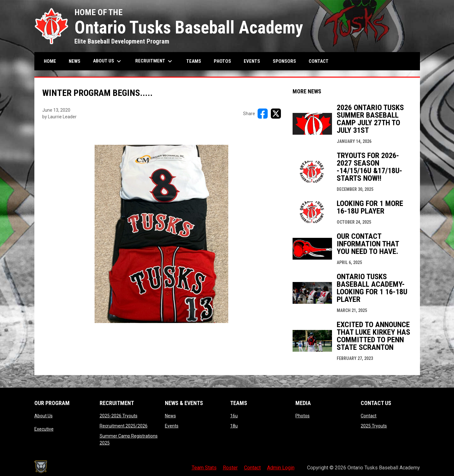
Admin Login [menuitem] (281, 468)
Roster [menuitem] (230, 468)
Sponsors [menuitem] (284, 61)
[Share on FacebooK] (263, 114)
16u (234, 416)
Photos (303, 416)
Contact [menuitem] (319, 61)
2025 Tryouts (374, 426)
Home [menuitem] (50, 61)
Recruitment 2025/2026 (124, 426)
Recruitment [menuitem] (154, 61)
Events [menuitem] (252, 61)
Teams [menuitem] (194, 61)
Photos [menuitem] (222, 61)
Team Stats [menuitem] (204, 468)
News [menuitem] (75, 61)
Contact (369, 416)
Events (172, 426)
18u (234, 426)
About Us (44, 416)
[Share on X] (276, 114)
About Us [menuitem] (108, 61)
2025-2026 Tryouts (119, 416)
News (170, 416)
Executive (44, 429)
